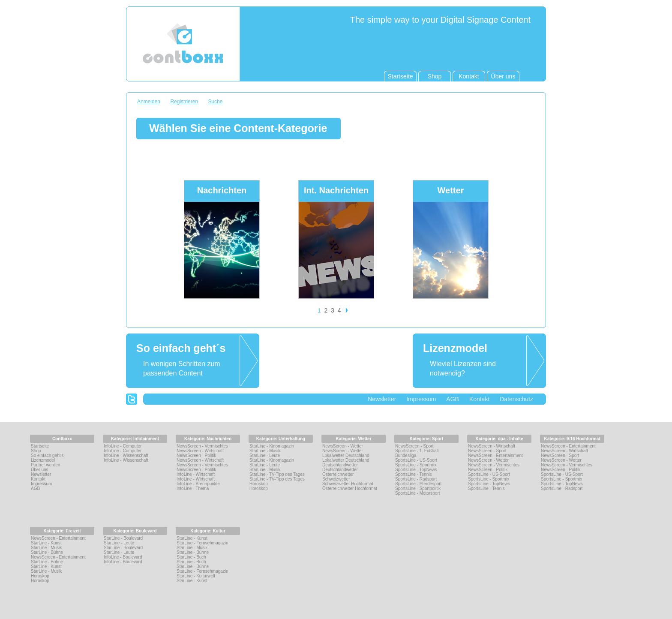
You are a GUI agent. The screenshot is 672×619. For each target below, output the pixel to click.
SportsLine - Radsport (416, 479)
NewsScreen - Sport (414, 446)
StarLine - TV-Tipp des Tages (277, 474)
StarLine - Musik (265, 451)
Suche (215, 102)
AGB (453, 399)
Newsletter (382, 399)
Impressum (421, 399)
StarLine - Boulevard (123, 538)
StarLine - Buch (191, 557)
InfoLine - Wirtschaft (196, 474)
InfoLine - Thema (193, 488)
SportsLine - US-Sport (416, 460)
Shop (36, 451)
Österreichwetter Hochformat (350, 488)
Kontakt (479, 399)
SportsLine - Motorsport (418, 493)
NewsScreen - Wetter (343, 446)
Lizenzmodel (43, 460)
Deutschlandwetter (340, 465)
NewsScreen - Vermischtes (202, 446)
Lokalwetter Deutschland (346, 455)
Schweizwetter (336, 479)
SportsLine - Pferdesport (418, 484)
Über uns (40, 470)
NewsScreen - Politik (196, 455)
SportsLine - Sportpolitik (418, 488)
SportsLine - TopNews (416, 470)
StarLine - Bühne (47, 552)
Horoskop (259, 484)
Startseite (40, 446)
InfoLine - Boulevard (123, 557)
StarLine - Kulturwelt (196, 576)
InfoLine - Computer (123, 446)
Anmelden (149, 102)
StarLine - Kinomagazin (272, 446)
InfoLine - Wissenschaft (126, 455)
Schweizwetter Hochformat (348, 484)
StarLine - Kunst (46, 543)
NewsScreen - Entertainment (495, 455)
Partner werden (45, 465)
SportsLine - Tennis (413, 474)
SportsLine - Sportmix (416, 465)
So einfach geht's (47, 455)
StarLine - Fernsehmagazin (202, 543)
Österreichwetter (338, 474)
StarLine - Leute (265, 455)
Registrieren (184, 102)
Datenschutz (516, 399)
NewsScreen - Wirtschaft (200, 451)
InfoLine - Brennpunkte (198, 484)
